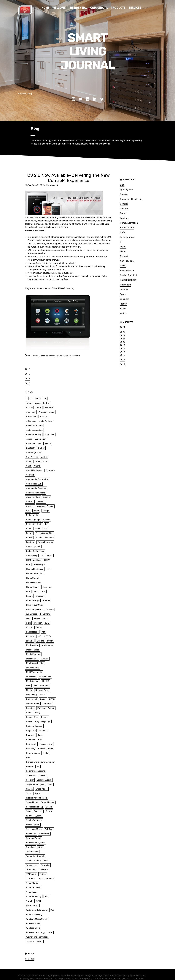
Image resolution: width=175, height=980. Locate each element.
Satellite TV (31, 775)
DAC (28, 510)
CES (45, 461)
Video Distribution (46, 878)
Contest (124, 203)
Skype (37, 793)
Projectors (31, 730)
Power (123, 265)
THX (46, 860)
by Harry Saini (127, 189)
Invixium (50, 609)
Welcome (59, 8)
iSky (47, 622)
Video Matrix (32, 882)
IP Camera (45, 613)
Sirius (29, 793)
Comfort (124, 194)
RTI (38, 766)
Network (124, 256)
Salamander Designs (36, 770)
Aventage (30, 443)
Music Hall (31, 676)
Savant (43, 775)
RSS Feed (30, 958)
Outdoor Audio (33, 703)
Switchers (31, 847)
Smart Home (75, 355)
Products (118, 8)
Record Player (46, 743)
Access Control (42, 402)
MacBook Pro (32, 645)
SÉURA (29, 788)
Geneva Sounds (33, 546)
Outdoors (47, 703)
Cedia (37, 461)
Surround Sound (34, 838)
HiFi (48, 568)
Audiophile (49, 434)
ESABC (29, 537)
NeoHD (46, 681)
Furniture (124, 217)
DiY (47, 524)
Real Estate (31, 743)
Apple (52, 411)
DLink (29, 528)
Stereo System (33, 824)
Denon (36, 510)
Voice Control (32, 905)
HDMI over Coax (34, 559)
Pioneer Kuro (32, 716)
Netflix (29, 689)
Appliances (31, 416)
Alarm (39, 407)
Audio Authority (46, 420)
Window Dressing (34, 914)
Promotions (126, 284)
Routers (30, 766)
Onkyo (43, 698)
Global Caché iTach (35, 550)
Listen (123, 251)
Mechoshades (33, 649)
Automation (41, 438)
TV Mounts (31, 873)
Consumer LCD (33, 497)
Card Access (32, 456)
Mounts (45, 658)
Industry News (127, 236)
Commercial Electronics (132, 198)
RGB (28, 757)
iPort (28, 622)
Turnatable (31, 869)
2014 (122, 364)
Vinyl (47, 896)
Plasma (45, 716)
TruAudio (45, 864)
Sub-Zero (49, 829)
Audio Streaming (34, 434)
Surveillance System (35, 842)
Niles (42, 694)
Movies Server (33, 667)
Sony (28, 811)
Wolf (50, 932)
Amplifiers (31, 411)
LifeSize (30, 640)
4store (29, 402)
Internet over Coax (35, 604)
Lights (123, 246)
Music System (33, 681)
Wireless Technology (36, 932)
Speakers (125, 298)
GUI (42, 555)
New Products (127, 260)
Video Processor (34, 887)
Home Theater (33, 586)
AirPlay (29, 407)
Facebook (50, 537)
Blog (30, 94)
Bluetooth (31, 447)
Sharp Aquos (42, 788)
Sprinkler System (34, 815)
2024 (122, 327)
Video (123, 308)
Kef (43, 631)
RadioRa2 (31, 739)
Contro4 (30, 501)
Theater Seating (33, 860)
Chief (29, 465)
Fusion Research (45, 541)
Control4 (54, 185)
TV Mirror (44, 869)
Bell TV (48, 443)
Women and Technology (37, 936)
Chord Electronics (34, 470)
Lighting (40, 640)
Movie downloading (35, 663)
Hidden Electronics (35, 568)
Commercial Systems (36, 488)
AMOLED (49, 407)
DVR (45, 528)
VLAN (38, 900)
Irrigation (38, 622)
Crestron (30, 506)
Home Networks (34, 582)
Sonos (123, 294)
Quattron (30, 734)
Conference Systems (36, 492)
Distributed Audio (34, 524)
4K (45, 398)
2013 (28, 368)
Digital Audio (32, 515)
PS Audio (43, 730)
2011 (28, 378)
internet (46, 600)
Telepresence (32, 851)
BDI (40, 443)
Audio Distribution (34, 425)
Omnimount (32, 698)
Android (42, 411)
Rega (50, 748)
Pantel (29, 712)
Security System (44, 779)
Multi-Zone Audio (34, 672)
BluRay (41, 447)
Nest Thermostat (42, 685)
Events (123, 213)
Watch (123, 313)
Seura (50, 784)
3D (31, 398)
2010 (28, 383)
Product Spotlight (128, 275)
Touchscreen (32, 864)
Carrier (44, 456)
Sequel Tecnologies (35, 784)
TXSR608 (30, 878)
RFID (46, 752)
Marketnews (47, 645)
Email (141, 978)
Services (135, 8)
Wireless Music (33, 927)
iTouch (29, 627)
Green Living (32, 555)
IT (121, 241)
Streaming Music (34, 829)
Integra (29, 595)
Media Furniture (33, 654)
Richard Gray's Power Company (40, 761)
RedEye (42, 748)
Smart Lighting (48, 802)
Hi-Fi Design (39, 564)
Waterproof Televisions (37, 909)
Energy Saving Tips (44, 532)
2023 (122, 331)
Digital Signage (33, 519)
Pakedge (30, 707)
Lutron (50, 640)
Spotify (49, 811)
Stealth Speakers (34, 820)
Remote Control (33, 752)
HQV (28, 591)
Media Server (32, 658)
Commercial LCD (34, 483)
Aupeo (29, 438)
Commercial (99, 8)
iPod (45, 618)
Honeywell (47, 586)
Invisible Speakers (34, 609)
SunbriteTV (44, 833)
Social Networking (34, 806)
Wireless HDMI (33, 923)
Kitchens (30, 636)
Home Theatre (127, 227)
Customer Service (45, 506)
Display (46, 519)
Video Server (32, 891)
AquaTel (43, 416)
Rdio (40, 739)
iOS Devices (32, 613)
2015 (122, 359)
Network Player (42, 689)
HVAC (123, 232)
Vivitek (29, 900)
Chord (37, 465)
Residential (79, 8)
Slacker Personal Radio (37, 797)
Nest (28, 685)
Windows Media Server (37, 918)
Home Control (62, 355)
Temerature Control (35, 855)
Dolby (37, 528)
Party (38, 712)
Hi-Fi (28, 564)
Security (124, 289)
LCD (39, 636)
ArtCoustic (31, 420)
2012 (28, 373)
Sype (41, 847)
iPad (28, 618)
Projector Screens (34, 725)
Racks (40, 734)
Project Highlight (43, 721)
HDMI (50, 555)
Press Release (127, 270)
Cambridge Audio (34, 452)
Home (45, 8)
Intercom (40, 595)
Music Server (45, 676)
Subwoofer (31, 833)
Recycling (31, 748)
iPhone (37, 618)
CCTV (29, 461)
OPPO (52, 698)
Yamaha (30, 941)
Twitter (43, 873)
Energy (29, 532)
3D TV (38, 398)
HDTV (47, 559)
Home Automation (47, 355)
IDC (44, 591)
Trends (123, 303)
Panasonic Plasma (46, 707)
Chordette (50, 470)
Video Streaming (34, 896)
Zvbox (40, 941)
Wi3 (52, 909)
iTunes (39, 627)
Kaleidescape (32, 631)
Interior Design (33, 600)
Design (46, 510)
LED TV (48, 636)
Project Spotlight (128, 279)
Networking (31, 694)
